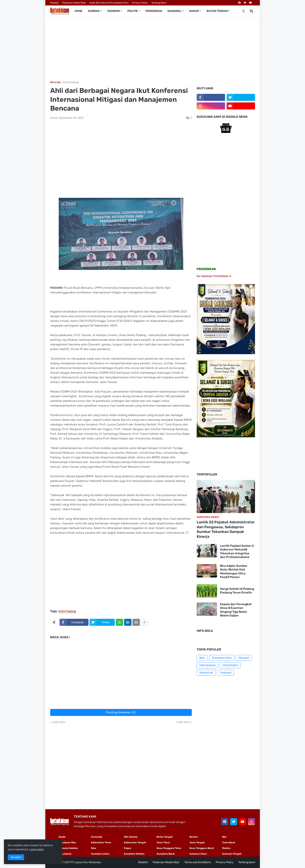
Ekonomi (244, 658)
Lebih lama (183, 722)
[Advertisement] (153, 49)
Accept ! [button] (16, 857)
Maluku (226, 848)
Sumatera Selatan (134, 854)
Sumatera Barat (166, 854)
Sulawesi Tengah (232, 854)
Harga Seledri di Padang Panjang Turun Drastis (237, 591)
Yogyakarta (65, 854)
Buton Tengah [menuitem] (217, 11)
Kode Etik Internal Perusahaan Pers (109, 3)
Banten (194, 837)
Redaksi (54, 3)
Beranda (55, 82)
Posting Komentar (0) (121, 712)
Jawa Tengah (197, 842)
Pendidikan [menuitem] (154, 11)
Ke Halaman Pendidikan (214, 276)
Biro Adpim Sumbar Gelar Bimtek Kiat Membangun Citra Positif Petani (234, 572)
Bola (202, 658)
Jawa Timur (163, 842)
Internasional (207, 665)
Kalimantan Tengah (135, 842)
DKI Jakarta (131, 837)
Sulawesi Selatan (68, 848)
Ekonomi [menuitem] (113, 11)
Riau (94, 848)
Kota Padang (71, 82)
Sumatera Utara (222, 658)
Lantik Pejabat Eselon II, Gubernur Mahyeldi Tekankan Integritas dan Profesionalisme (237, 552)
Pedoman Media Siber (74, 3)
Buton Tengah (165, 837)
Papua (128, 848)
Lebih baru (59, 722)
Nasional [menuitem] (174, 11)
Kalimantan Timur (101, 842)
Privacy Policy (140, 3)
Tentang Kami (159, 3)
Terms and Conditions (198, 862)
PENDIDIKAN (206, 269)
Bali (224, 837)
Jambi (62, 837)
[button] (244, 11)
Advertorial (206, 673)
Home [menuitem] (79, 11)
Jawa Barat (229, 842)
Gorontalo (97, 837)
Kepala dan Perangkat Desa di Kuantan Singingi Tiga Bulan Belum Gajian (236, 610)
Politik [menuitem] (133, 11)
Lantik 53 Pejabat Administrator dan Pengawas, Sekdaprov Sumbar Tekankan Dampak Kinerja (226, 529)
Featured (226, 673)
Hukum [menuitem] (194, 11)
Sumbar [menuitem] (94, 11)
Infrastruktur (230, 665)
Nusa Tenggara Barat (202, 848)
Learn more (36, 849)
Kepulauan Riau (67, 842)
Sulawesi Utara (198, 854)
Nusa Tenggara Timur (169, 848)
